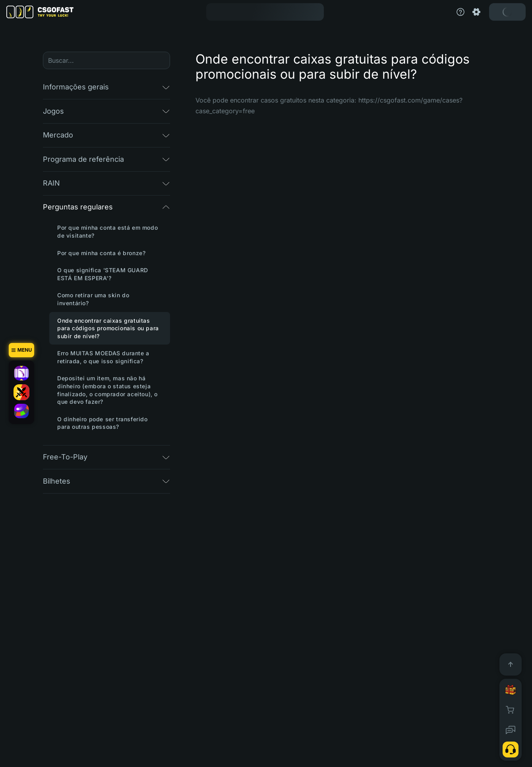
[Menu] (21, 350)
